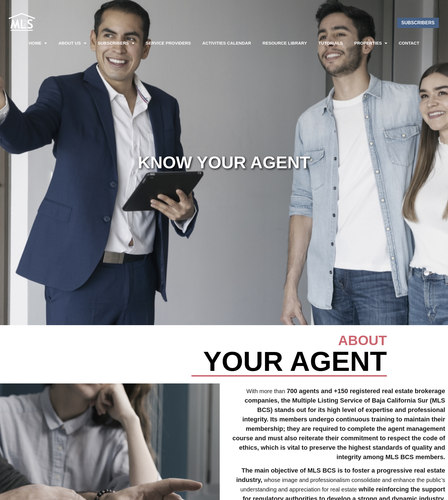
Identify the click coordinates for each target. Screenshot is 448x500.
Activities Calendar (227, 43)
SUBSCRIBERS (116, 43)
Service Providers (168, 43)
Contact (409, 43)
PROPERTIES (371, 43)
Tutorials (331, 43)
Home (38, 43)
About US (72, 43)
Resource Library (285, 43)
